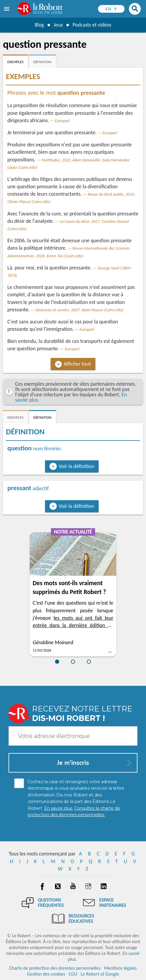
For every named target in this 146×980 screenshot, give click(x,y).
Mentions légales (120, 968)
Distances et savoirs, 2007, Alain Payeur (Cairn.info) (79, 310)
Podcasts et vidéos (92, 25)
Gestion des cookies (46, 974)
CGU (73, 974)
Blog (39, 25)
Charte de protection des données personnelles (55, 968)
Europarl (62, 121)
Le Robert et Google (100, 974)
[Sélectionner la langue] (111, 9)
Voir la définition (76, 466)
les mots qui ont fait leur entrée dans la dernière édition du (73, 625)
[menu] (7, 9)
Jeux (58, 25)
